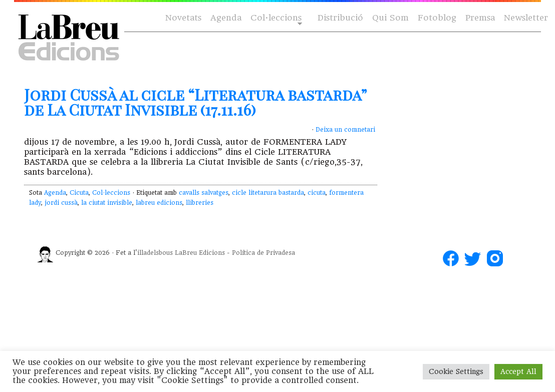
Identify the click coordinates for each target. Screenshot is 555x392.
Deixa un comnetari (345, 130)
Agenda (226, 18)
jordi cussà (61, 203)
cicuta (317, 193)
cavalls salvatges (204, 193)
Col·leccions (275, 18)
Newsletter (526, 18)
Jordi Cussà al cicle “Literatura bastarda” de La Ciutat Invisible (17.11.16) (195, 102)
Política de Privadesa (263, 253)
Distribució (340, 18)
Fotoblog (437, 18)
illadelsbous (155, 253)
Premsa (480, 18)
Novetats (183, 18)
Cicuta (79, 193)
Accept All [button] (518, 371)
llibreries (200, 203)
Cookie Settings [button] (456, 371)
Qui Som (390, 18)
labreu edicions (159, 203)
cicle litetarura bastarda (268, 193)
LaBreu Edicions (200, 253)
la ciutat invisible (107, 203)
